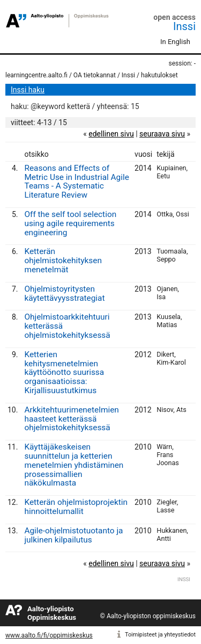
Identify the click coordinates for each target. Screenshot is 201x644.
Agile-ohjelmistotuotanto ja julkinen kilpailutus (73, 535)
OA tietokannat (95, 75)
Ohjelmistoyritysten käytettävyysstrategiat (64, 294)
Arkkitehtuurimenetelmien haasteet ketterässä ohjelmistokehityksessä (71, 419)
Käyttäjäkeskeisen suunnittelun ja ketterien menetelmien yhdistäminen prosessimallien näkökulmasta (74, 465)
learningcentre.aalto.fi (36, 75)
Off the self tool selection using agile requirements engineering (70, 223)
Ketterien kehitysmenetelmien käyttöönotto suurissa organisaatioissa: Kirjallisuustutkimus (64, 372)
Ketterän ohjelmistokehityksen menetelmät (63, 261)
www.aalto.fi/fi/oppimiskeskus (49, 635)
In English (175, 42)
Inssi (184, 26)
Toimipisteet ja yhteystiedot (160, 635)
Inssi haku (28, 90)
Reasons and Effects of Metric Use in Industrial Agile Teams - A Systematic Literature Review (76, 182)
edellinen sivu (111, 134)
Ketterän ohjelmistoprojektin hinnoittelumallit (76, 507)
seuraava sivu (162, 134)
